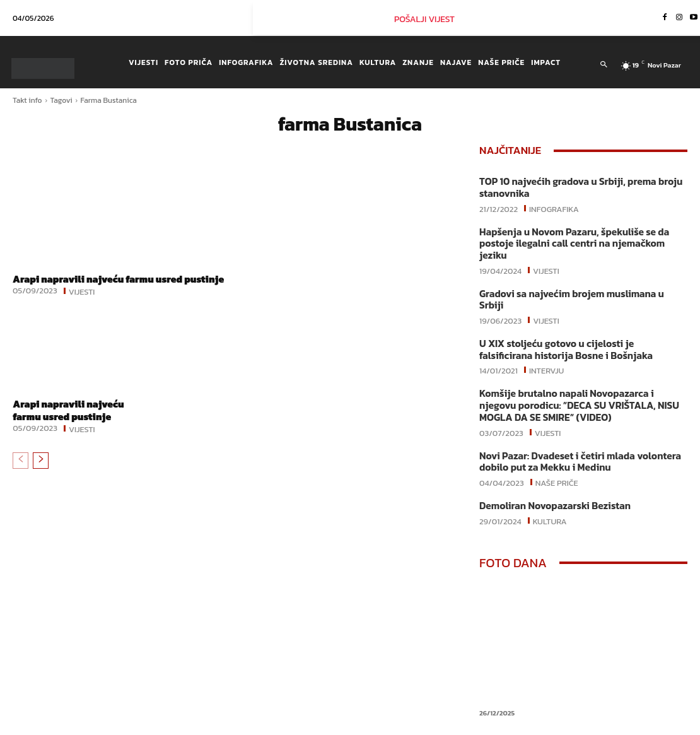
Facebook (507, 725)
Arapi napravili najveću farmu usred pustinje (101, 285)
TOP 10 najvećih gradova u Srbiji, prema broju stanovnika (577, 187)
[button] (604, 65)
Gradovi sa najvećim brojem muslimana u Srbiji (581, 280)
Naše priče (557, 453)
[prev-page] (20, 472)
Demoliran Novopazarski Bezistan (552, 477)
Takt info (27, 100)
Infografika (554, 207)
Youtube (652, 725)
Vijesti (82, 303)
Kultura (550, 491)
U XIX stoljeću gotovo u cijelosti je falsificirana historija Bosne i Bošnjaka (580, 323)
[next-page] (41, 472)
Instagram (581, 725)
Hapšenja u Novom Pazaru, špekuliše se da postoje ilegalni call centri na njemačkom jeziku (583, 236)
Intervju (547, 343)
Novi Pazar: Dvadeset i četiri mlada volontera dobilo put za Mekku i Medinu (576, 433)
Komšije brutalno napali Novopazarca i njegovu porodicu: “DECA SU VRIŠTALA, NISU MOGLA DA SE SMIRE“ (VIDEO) (582, 378)
